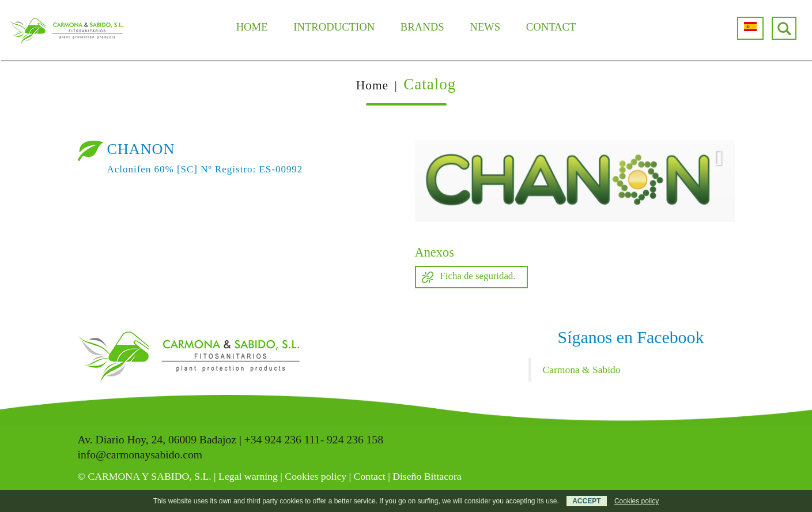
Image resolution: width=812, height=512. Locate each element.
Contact (370, 476)
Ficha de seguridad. (478, 276)
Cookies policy (316, 476)
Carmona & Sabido (582, 370)
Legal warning (248, 476)
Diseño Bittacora (427, 476)
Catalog (430, 84)
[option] (575, 181)
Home (372, 85)
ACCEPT (586, 501)
